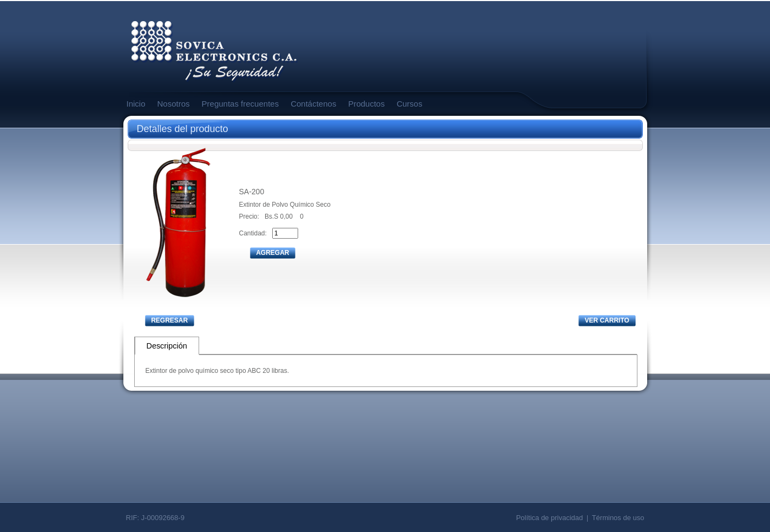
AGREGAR (272, 253)
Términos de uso (618, 518)
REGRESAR (169, 320)
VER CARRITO (607, 320)
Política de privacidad (550, 518)
